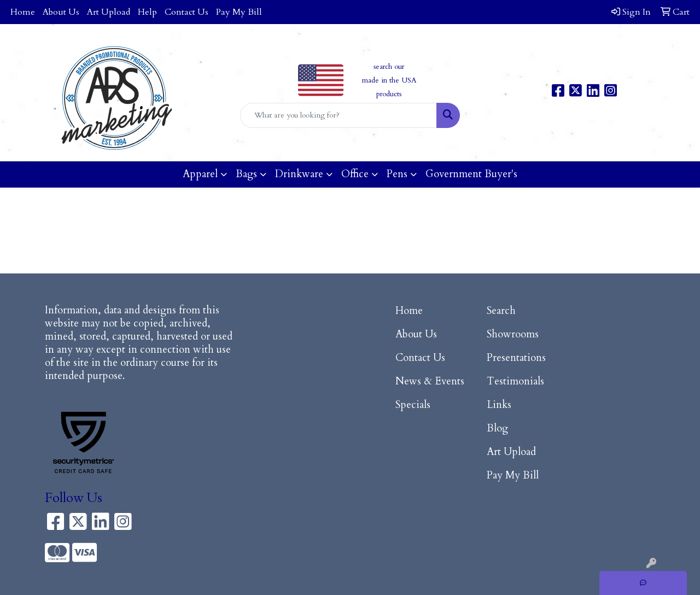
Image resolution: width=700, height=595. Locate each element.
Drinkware (299, 174)
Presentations (516, 358)
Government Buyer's (471, 174)
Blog (497, 428)
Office (355, 174)
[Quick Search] (339, 115)
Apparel (200, 174)
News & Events (430, 381)
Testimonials (515, 381)
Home (23, 12)
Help (147, 12)
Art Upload (109, 12)
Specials (413, 405)
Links (499, 405)
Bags (246, 174)
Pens (397, 174)
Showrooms (513, 334)
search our (389, 67)
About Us (61, 12)
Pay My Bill (239, 12)
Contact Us (186, 12)
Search (501, 311)
